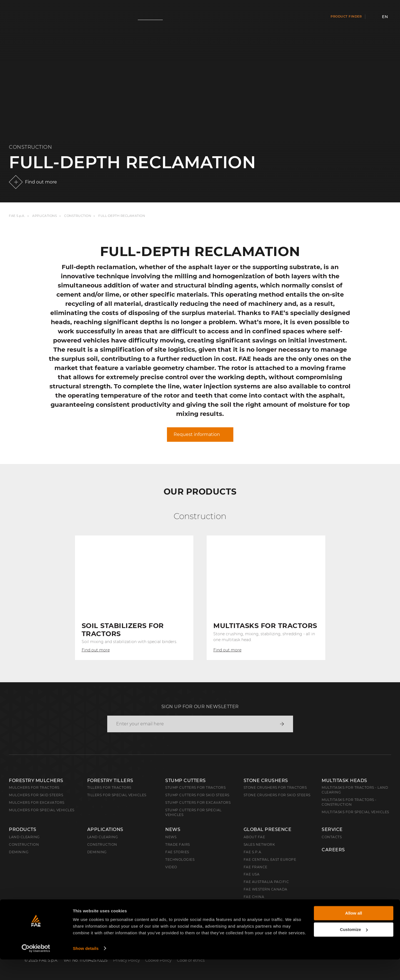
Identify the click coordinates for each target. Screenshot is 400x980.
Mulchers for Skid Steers (36, 795)
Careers (333, 850)
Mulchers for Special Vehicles (42, 810)
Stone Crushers (266, 781)
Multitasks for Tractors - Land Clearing (355, 790)
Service (332, 830)
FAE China (254, 897)
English (22, 912)
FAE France (256, 867)
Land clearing (24, 837)
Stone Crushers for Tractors (275, 787)
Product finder (346, 16)
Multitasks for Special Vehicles (355, 812)
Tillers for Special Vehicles (117, 795)
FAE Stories (177, 852)
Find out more (41, 182)
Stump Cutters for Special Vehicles (193, 812)
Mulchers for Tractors (34, 787)
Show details (86, 969)
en (385, 17)
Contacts (332, 837)
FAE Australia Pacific (266, 882)
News (173, 830)
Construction (78, 216)
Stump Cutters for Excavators (198, 802)
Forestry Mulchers (36, 781)
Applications (45, 216)
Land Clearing (103, 837)
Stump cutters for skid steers (197, 795)
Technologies (180, 859)
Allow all (354, 934)
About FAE (254, 837)
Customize (354, 950)
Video (171, 867)
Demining (19, 852)
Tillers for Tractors (109, 787)
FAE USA (252, 874)
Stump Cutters (186, 781)
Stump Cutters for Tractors (195, 787)
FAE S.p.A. (17, 216)
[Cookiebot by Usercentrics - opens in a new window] (36, 969)
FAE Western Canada (266, 889)
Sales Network (259, 844)
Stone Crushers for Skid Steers (277, 795)
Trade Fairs (178, 844)
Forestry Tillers (110, 781)
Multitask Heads (344, 781)
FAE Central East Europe (270, 859)
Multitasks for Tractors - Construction (349, 802)
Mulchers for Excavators (37, 802)
